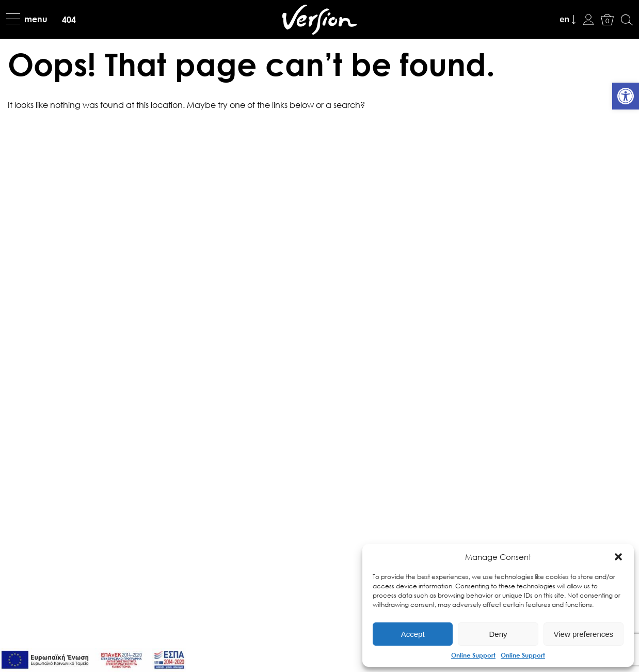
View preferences (584, 634)
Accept (413, 634)
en (564, 19)
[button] (618, 557)
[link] (626, 96)
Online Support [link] (473, 655)
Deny (498, 634)
